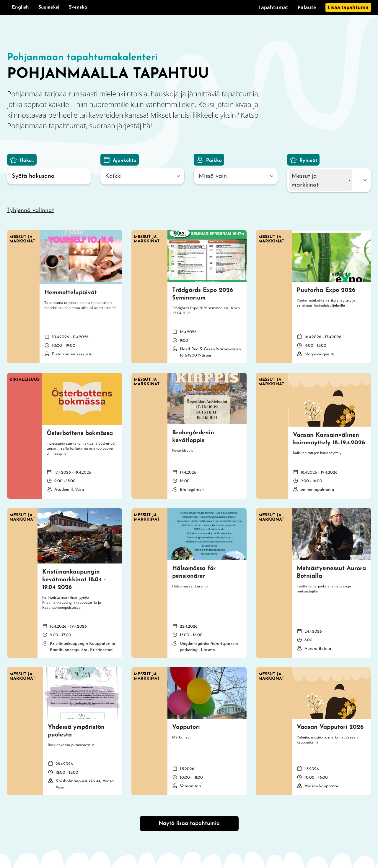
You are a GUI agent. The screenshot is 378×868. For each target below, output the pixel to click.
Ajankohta (125, 161)
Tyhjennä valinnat (31, 210)
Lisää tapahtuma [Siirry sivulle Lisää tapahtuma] (348, 7)
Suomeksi (49, 7)
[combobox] (142, 176)
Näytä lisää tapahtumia (189, 824)
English (20, 7)
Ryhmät (308, 161)
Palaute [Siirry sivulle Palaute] (307, 7)
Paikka (214, 161)
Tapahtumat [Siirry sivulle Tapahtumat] (273, 7)
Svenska (78, 7)
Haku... (27, 161)
